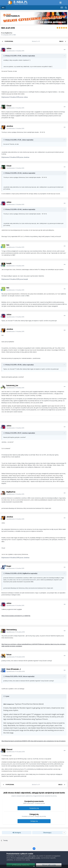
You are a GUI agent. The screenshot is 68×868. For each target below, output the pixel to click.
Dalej (61, 41)
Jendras (10, 126)
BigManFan (9, 33)
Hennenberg (12, 630)
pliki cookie (32, 856)
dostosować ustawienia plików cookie (28, 858)
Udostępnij (17, 833)
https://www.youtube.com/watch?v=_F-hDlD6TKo (16, 616)
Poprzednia (9, 41)
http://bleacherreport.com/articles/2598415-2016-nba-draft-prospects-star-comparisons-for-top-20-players (34, 741)
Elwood (9, 749)
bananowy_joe (12, 385)
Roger (9, 566)
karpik (9, 263)
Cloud (9, 106)
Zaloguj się (34, 821)
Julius (9, 48)
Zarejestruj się (34, 808)
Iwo (8, 245)
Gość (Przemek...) (14, 669)
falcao (9, 655)
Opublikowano (15, 51)
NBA (15, 35)
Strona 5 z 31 (36, 41)
